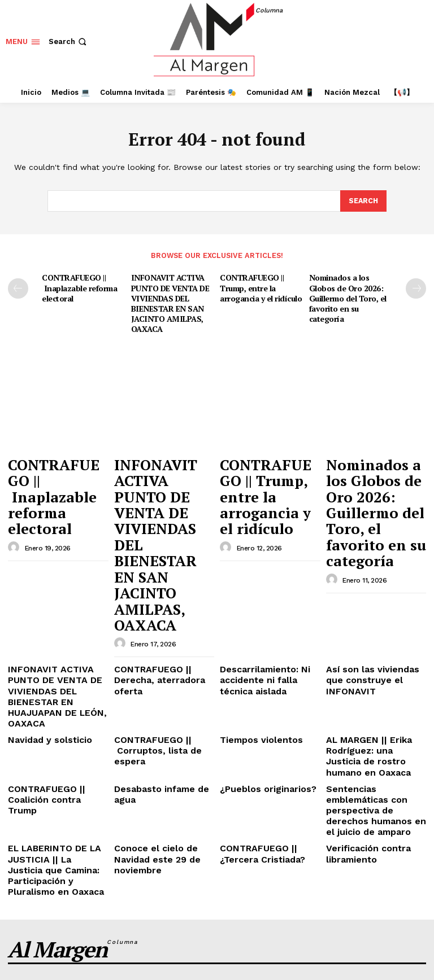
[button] (69, 41)
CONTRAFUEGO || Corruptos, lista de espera (163, 604)
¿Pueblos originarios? (260, 631)
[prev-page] (18, 288)
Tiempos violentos (254, 600)
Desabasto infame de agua (163, 631)
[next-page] (416, 288)
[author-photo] (15, 494)
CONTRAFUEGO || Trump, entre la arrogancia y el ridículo (260, 286)
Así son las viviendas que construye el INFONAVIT (373, 555)
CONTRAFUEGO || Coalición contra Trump (52, 636)
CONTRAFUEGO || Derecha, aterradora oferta (164, 555)
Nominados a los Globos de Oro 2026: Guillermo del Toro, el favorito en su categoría (347, 296)
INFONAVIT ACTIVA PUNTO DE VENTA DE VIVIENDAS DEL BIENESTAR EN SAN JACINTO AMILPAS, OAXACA (169, 300)
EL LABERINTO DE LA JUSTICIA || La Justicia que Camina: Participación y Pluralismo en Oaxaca (57, 686)
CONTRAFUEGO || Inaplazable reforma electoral (78, 286)
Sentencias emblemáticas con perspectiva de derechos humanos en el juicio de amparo (374, 645)
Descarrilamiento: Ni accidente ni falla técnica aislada (267, 559)
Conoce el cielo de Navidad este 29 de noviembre (150, 681)
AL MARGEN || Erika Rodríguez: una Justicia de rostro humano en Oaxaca (376, 609)
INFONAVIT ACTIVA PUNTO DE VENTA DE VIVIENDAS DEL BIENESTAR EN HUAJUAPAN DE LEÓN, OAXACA (58, 568)
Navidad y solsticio (43, 600)
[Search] (363, 201)
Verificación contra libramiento (362, 677)
